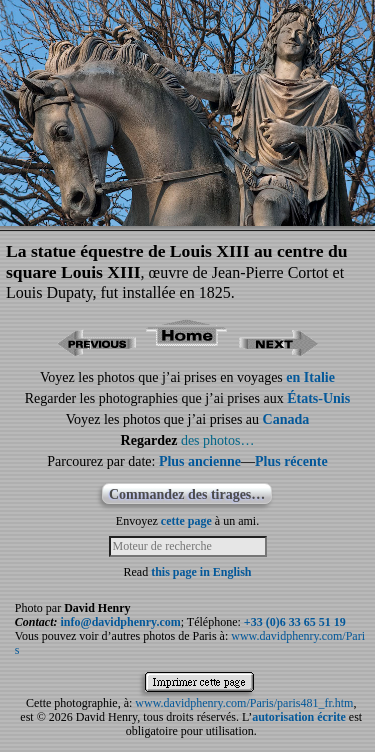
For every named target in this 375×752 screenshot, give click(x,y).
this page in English (201, 572)
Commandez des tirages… (187, 494)
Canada (286, 419)
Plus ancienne (200, 461)
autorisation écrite (299, 717)
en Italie (310, 377)
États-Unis (318, 398)
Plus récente (291, 461)
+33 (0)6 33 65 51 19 (295, 622)
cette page (186, 521)
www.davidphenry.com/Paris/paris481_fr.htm (244, 703)
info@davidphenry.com (121, 622)
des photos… (218, 440)
